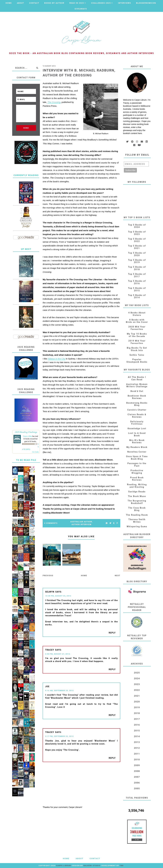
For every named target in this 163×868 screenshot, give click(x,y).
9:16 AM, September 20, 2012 (59, 691)
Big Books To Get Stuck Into (137, 349)
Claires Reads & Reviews (137, 416)
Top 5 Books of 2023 (137, 233)
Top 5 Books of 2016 (137, 282)
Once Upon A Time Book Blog (137, 458)
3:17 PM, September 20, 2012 (59, 736)
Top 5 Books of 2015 (137, 289)
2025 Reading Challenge (26, 432)
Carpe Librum (64, 866)
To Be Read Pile (26, 460)
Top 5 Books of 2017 (137, 275)
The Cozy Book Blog (137, 509)
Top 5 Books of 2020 (137, 254)
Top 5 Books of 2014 (137, 296)
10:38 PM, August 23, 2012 (58, 596)
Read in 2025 (77, 3)
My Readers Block (137, 447)
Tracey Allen (27, 436)
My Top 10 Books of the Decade (137, 335)
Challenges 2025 (101, 3)
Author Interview (82, 524)
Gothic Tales (137, 355)
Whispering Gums (137, 527)
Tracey (50, 650)
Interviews (125, 3)
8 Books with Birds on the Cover (137, 321)
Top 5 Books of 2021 (137, 247)
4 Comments (51, 523)
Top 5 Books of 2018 (137, 268)
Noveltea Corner (137, 452)
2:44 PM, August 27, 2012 (58, 654)
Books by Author (54, 3)
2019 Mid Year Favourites (137, 342)
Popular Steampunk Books (137, 361)
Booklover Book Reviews (137, 397)
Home (9, 3)
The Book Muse (137, 496)
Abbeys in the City (56, 359)
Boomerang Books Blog (137, 404)
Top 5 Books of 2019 (137, 261)
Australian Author (81, 522)
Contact (34, 3)
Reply (112, 633)
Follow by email (137, 155)
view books (35, 452)
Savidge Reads (137, 492)
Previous (48, 576)
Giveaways (81, 9)
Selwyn (50, 592)
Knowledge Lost (137, 428)
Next (117, 576)
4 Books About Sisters (137, 314)
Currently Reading (26, 175)
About (20, 3)
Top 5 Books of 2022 (137, 240)
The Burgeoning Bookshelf (137, 502)
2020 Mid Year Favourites (137, 328)
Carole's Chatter (137, 410)
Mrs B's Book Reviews (137, 441)
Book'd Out (137, 391)
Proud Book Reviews (137, 479)
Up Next (26, 249)
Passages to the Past (137, 465)
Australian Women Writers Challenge (137, 385)
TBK (122, 866)
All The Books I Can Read (137, 378)
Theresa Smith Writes (137, 521)
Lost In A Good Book (137, 434)
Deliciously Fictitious (137, 423)
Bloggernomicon (146, 3)
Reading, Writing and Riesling (137, 486)
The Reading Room (137, 515)
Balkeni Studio (92, 866)
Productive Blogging (137, 472)
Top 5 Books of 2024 (137, 226)
